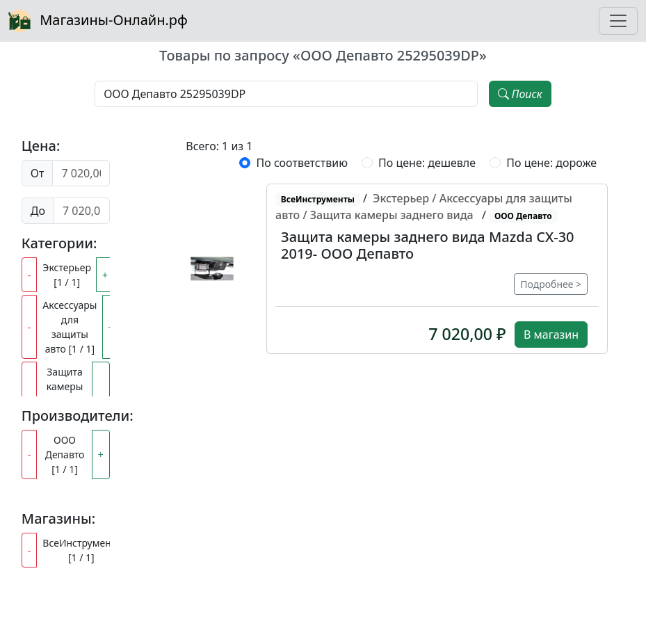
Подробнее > (551, 284)
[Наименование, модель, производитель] (286, 94)
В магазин (551, 335)
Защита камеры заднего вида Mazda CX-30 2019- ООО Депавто (427, 245)
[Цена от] (81, 173)
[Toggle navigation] (618, 21)
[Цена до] (82, 211)
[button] (212, 269)
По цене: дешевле (427, 163)
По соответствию (301, 163)
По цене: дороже (551, 163)
